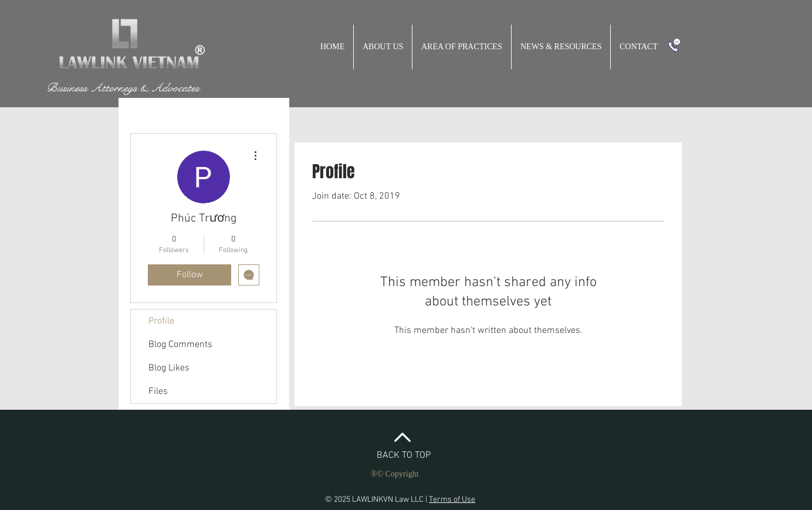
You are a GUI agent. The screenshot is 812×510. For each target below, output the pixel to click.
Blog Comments (180, 345)
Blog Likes (169, 368)
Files (158, 392)
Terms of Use (452, 500)
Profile (161, 321)
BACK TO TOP (404, 455)
